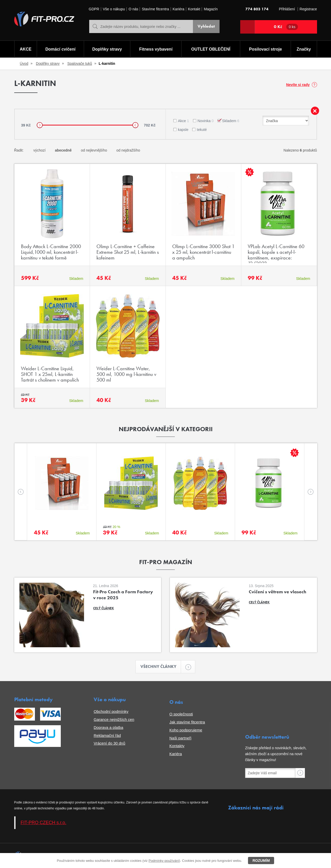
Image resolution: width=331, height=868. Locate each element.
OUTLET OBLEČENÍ (211, 49)
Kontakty (177, 746)
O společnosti (181, 714)
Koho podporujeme (186, 730)
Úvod (24, 64)
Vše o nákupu (114, 9)
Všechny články (161, 667)
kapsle (183, 130)
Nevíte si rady (298, 85)
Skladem (231, 121)
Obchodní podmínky (111, 711)
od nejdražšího (128, 150)
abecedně (63, 150)
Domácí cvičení (60, 49)
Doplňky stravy (107, 49)
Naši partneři (180, 738)
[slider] (40, 125)
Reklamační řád (107, 735)
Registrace (308, 9)
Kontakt (194, 9)
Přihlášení (287, 9)
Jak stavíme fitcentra (187, 722)
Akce (183, 121)
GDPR (94, 9)
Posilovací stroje (265, 49)
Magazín (211, 9)
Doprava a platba (108, 727)
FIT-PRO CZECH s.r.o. (44, 823)
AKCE (25, 49)
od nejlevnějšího (94, 150)
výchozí (39, 150)
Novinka (206, 121)
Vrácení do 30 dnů (109, 743)
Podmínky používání (164, 861)
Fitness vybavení (156, 49)
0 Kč (286, 27)
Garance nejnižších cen (114, 719)
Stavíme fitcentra (155, 9)
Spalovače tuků (80, 64)
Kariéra (179, 9)
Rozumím (261, 861)
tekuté (202, 130)
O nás (133, 9)
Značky (304, 49)
